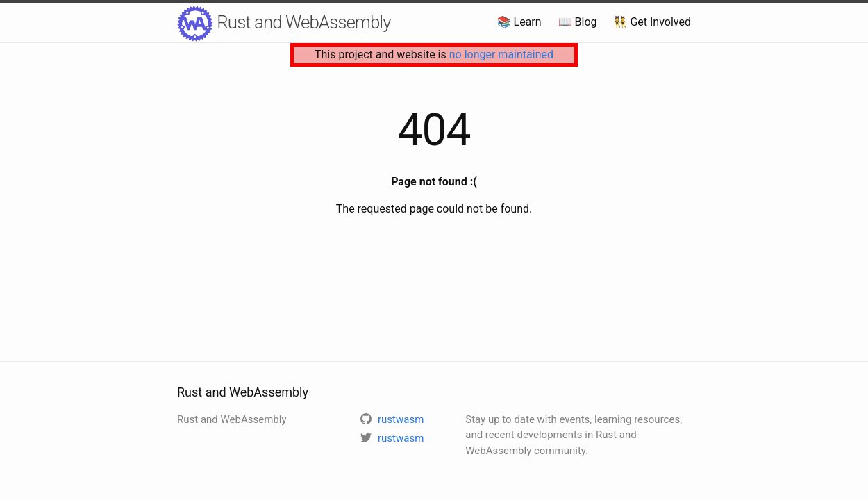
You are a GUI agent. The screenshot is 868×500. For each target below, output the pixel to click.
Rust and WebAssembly (284, 24)
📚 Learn (519, 22)
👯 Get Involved (652, 22)
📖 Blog (578, 22)
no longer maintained (501, 55)
